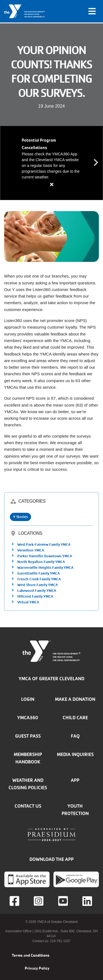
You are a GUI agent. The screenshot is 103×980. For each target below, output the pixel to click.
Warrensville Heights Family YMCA (45, 568)
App (75, 780)
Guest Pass (28, 736)
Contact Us (28, 806)
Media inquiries (75, 754)
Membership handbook (28, 758)
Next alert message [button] (96, 163)
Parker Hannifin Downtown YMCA (45, 556)
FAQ (75, 736)
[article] (51, 163)
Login (28, 699)
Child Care (75, 718)
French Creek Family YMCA (39, 579)
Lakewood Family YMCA (37, 591)
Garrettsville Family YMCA (38, 573)
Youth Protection (75, 810)
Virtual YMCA (28, 602)
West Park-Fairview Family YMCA (44, 544)
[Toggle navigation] (92, 11)
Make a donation (75, 699)
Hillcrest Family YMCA (35, 596)
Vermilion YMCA (31, 550)
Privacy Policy (37, 968)
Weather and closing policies (28, 784)
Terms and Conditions (31, 955)
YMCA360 (28, 718)
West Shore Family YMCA (37, 585)
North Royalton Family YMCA (41, 562)
